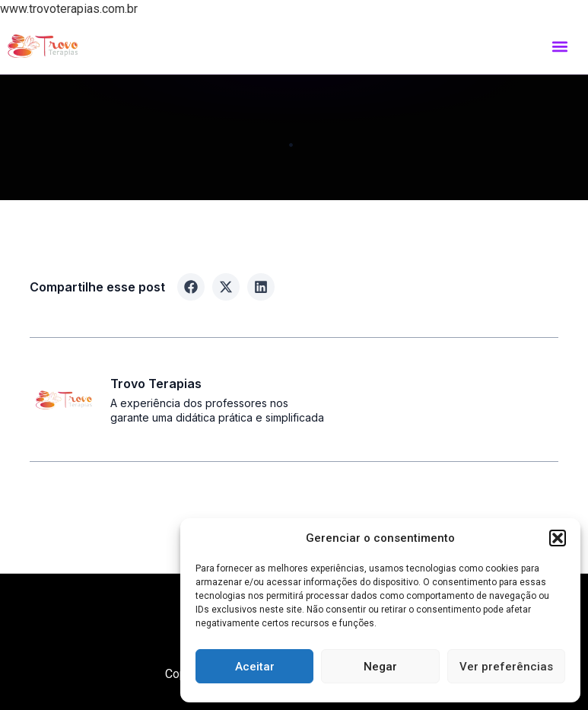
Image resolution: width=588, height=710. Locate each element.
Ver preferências (506, 667)
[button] (558, 538)
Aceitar (255, 667)
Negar (380, 667)
